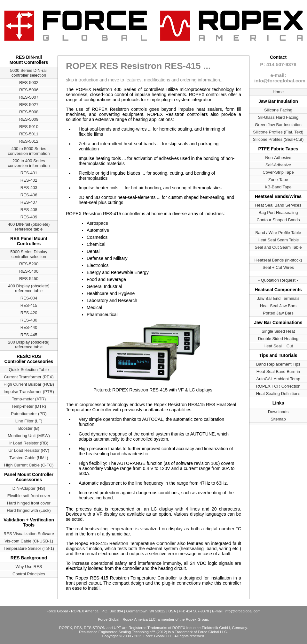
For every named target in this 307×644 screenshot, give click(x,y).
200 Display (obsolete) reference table (29, 345)
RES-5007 (29, 97)
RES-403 (29, 188)
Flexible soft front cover (29, 496)
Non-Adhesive (278, 158)
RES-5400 (29, 271)
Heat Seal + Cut (278, 346)
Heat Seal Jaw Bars (278, 306)
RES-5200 (29, 264)
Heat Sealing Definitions (278, 394)
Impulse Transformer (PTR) (29, 392)
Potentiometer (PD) (29, 414)
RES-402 (29, 180)
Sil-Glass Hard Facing (278, 117)
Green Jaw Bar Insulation (278, 125)
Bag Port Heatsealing (278, 212)
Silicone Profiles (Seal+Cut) (278, 139)
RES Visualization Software (29, 534)
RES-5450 (29, 279)
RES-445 (29, 335)
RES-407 (29, 202)
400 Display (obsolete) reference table (29, 288)
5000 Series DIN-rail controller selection (29, 73)
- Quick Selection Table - (29, 370)
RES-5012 (29, 141)
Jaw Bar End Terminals (278, 298)
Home (278, 92)
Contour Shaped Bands (278, 220)
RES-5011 (29, 134)
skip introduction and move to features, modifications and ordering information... (145, 80)
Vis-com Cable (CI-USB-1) (29, 541)
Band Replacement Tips (278, 364)
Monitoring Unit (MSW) (29, 436)
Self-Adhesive (278, 165)
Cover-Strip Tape (278, 172)
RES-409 (29, 217)
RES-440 (29, 327)
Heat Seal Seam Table (278, 240)
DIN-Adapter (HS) (29, 488)
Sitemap (278, 419)
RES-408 (29, 210)
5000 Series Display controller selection (29, 254)
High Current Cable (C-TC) (29, 465)
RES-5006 (29, 90)
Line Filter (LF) (29, 421)
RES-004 (29, 298)
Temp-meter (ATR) (29, 399)
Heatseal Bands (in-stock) (278, 260)
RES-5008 (29, 112)
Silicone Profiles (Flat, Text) (278, 132)
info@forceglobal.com (280, 81)
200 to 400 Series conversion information (29, 163)
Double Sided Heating (278, 339)
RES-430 (29, 320)
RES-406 (29, 195)
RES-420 (29, 313)
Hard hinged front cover (29, 503)
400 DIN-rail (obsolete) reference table (29, 227)
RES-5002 (29, 83)
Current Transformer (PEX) (29, 377)
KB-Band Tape (278, 187)
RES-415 (29, 305)
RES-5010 (29, 127)
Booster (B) (29, 428)
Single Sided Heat (278, 331)
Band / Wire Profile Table (278, 233)
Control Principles (29, 574)
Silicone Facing (278, 110)
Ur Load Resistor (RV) (29, 450)
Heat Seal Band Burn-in (278, 371)
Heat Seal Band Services (278, 205)
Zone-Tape (278, 180)
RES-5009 (29, 119)
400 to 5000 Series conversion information (29, 151)
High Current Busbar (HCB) (29, 384)
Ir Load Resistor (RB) (29, 443)
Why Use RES (29, 567)
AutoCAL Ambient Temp (278, 379)
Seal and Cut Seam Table (278, 247)
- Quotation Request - (278, 280)
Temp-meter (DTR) (29, 406)
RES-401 (29, 173)
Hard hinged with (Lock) (29, 510)
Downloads (278, 412)
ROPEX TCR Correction (278, 386)
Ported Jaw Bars (278, 313)
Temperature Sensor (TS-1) (29, 548)
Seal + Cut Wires (278, 267)
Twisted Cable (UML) (29, 458)
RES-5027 (29, 105)
